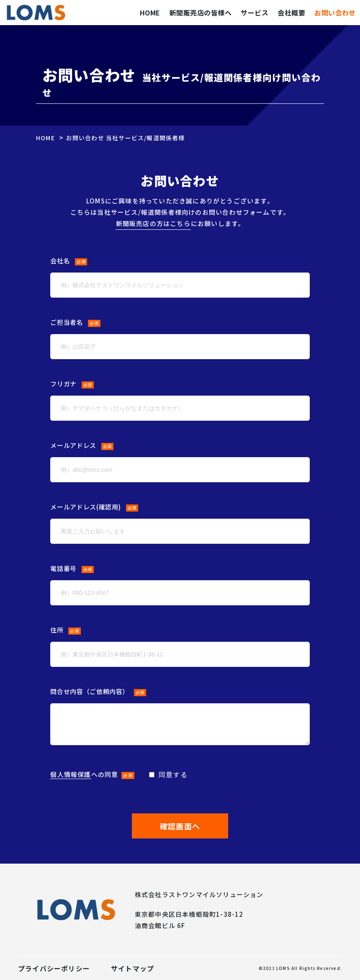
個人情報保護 (71, 774)
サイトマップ (132, 968)
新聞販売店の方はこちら (153, 223)
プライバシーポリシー (54, 968)
